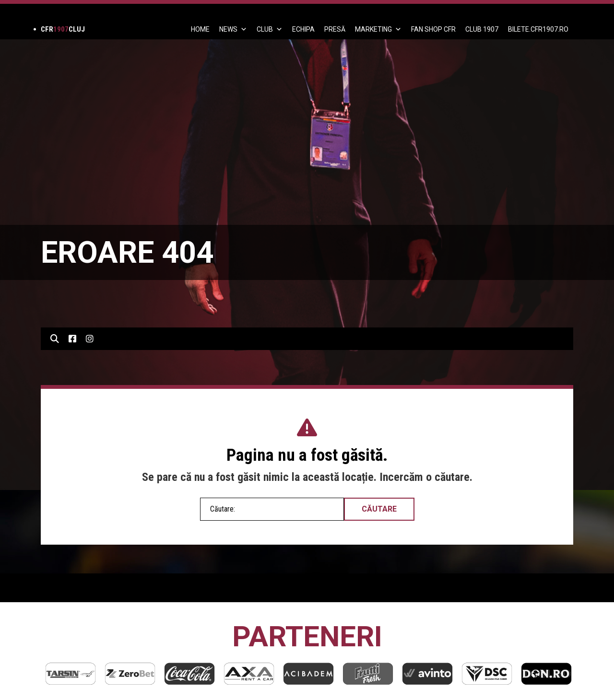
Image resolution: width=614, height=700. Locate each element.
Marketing (378, 29)
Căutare (379, 509)
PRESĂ (335, 29)
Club (270, 29)
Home (200, 29)
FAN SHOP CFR (433, 29)
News (233, 29)
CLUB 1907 (482, 29)
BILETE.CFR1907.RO (538, 29)
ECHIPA (303, 29)
